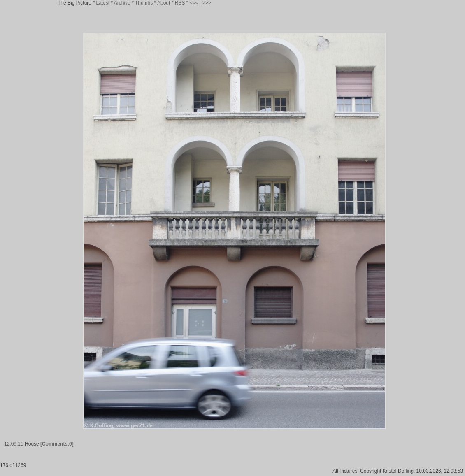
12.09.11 (14, 444)
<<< (194, 3)
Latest (103, 3)
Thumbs (144, 3)
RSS (180, 3)
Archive (122, 3)
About (164, 3)
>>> (207, 3)
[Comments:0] (57, 444)
